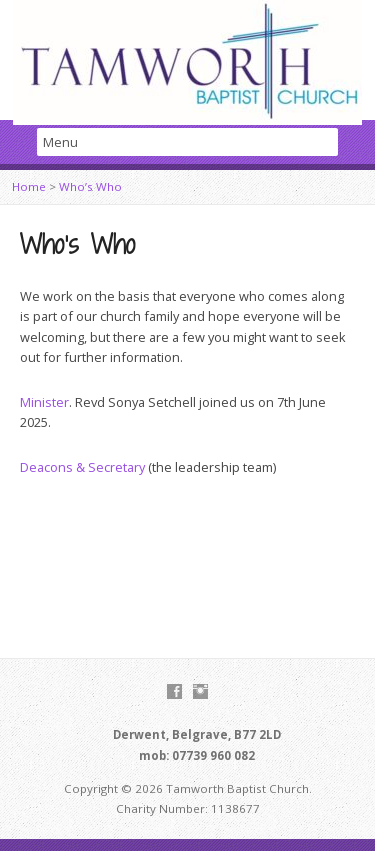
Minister (44, 402)
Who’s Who (90, 186)
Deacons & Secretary (82, 467)
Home (29, 186)
